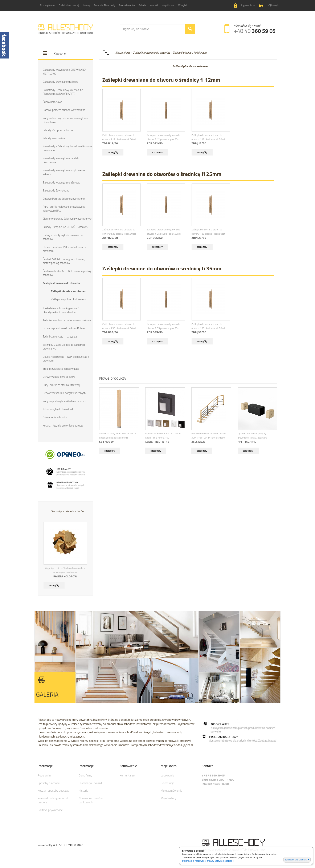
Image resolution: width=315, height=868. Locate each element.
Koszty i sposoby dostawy (54, 790)
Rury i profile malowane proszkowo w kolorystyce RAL (64, 209)
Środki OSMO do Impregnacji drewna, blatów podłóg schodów (64, 261)
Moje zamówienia (171, 790)
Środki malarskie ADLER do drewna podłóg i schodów (67, 273)
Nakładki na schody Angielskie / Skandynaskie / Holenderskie (61, 310)
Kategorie (60, 53)
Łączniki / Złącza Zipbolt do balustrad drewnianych (64, 347)
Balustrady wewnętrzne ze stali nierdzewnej (61, 160)
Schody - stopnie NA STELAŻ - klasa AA (65, 227)
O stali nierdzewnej (69, 5)
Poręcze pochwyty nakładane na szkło (64, 401)
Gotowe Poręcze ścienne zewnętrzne (64, 199)
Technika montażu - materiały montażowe (67, 320)
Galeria (142, 5)
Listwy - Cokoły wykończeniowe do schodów (63, 237)
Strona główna (47, 5)
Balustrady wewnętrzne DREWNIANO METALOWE (64, 72)
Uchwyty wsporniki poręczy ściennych (64, 393)
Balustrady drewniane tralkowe (60, 82)
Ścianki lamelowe (52, 102)
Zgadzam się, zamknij (297, 860)
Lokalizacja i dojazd (90, 783)
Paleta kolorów (127, 5)
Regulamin (44, 775)
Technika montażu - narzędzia (60, 336)
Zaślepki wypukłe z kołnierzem (69, 299)
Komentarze (127, 775)
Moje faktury (168, 798)
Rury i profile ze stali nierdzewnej (61, 385)
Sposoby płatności (49, 783)
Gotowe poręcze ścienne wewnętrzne (64, 110)
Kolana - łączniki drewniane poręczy (63, 425)
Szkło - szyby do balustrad (58, 409)
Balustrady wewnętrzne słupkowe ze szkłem (64, 172)
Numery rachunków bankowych (91, 800)
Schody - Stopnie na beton (58, 130)
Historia (83, 790)
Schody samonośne (54, 138)
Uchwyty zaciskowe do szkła (59, 377)
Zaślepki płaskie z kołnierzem (69, 291)
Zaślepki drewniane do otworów (62, 283)
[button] (244, 6)
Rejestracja (167, 783)
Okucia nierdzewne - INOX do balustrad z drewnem (66, 359)
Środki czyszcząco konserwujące (61, 369)
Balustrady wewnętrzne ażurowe (62, 182)
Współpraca (168, 5)
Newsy (86, 5)
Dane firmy (85, 775)
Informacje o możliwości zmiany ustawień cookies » (208, 861)
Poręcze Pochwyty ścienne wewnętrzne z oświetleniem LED (66, 120)
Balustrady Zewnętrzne (56, 190)
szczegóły (54, 585)
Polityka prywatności (50, 810)
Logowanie (167, 775)
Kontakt (154, 5)
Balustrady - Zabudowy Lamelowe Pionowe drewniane (67, 148)
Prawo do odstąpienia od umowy (53, 800)
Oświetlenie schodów (55, 417)
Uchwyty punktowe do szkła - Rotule (64, 328)
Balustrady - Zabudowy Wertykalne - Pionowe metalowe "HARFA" (64, 92)
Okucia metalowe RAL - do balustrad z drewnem (64, 249)
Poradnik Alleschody (105, 5)
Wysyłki (183, 5)
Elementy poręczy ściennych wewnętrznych (67, 219)
